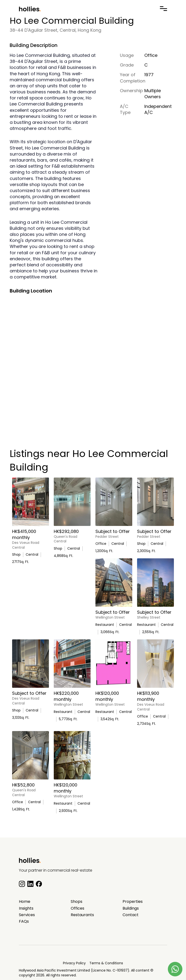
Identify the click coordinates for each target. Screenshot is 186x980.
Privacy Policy (74, 963)
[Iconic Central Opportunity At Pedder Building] (155, 502)
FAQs (24, 921)
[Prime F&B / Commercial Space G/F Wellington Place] (72, 664)
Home (25, 902)
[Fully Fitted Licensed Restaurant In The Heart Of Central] (114, 664)
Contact (131, 915)
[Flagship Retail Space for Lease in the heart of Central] (31, 664)
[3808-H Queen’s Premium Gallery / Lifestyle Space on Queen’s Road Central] (72, 502)
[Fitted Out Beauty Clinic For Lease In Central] (155, 664)
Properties (133, 902)
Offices (77, 908)
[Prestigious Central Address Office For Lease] (114, 502)
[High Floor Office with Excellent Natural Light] (31, 755)
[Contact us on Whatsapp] (175, 969)
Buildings (131, 908)
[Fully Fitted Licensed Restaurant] (72, 755)
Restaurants (82, 915)
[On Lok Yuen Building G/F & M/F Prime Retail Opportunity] (31, 502)
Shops (77, 902)
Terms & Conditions (106, 963)
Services (27, 915)
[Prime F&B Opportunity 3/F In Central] (155, 583)
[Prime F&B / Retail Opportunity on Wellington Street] (114, 583)
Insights (26, 908)
